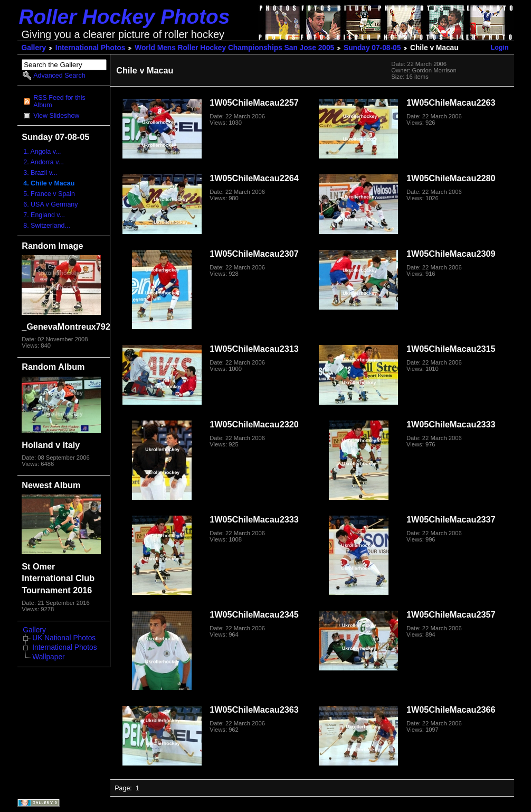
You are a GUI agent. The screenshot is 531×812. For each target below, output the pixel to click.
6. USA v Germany (50, 204)
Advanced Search (59, 76)
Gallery (34, 48)
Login (500, 48)
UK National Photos (64, 638)
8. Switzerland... (47, 226)
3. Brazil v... (40, 173)
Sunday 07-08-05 (372, 48)
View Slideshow (56, 116)
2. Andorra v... (44, 162)
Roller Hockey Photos (125, 17)
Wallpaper (48, 657)
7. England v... (44, 215)
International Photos (91, 48)
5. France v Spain (49, 194)
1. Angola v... (42, 152)
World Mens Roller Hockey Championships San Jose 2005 (234, 48)
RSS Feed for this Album (59, 101)
